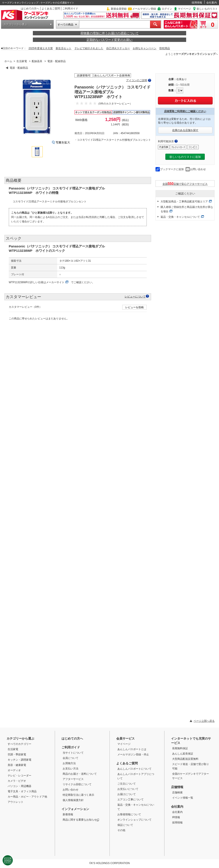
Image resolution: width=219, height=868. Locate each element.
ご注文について (127, 784)
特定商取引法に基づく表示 (78, 795)
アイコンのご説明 (137, 80)
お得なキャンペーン (145, 48)
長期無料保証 (180, 748)
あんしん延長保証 (183, 754)
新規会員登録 (119, 9)
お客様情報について (129, 814)
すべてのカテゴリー (19, 744)
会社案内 (212, 3)
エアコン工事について (131, 800)
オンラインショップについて (134, 820)
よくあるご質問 (51, 9)
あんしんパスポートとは (132, 749)
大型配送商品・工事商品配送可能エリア (184, 202)
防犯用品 (165, 48)
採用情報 (197, 3)
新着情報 (68, 814)
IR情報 (176, 817)
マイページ (184, 9)
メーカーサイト (55, 282)
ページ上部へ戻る (204, 721)
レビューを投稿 (134, 307)
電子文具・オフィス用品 (22, 791)
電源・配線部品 (57, 61)
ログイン (167, 9)
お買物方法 (69, 763)
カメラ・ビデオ (17, 781)
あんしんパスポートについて (134, 769)
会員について (71, 758)
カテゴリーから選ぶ (15, 24)
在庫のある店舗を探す (185, 130)
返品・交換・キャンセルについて (180, 217)
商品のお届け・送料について (80, 774)
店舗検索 (177, 792)
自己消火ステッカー (118, 48)
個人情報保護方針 (73, 800)
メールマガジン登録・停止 (133, 755)
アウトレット (16, 802)
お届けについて (127, 794)
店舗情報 (177, 787)
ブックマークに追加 (172, 169)
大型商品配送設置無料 (185, 759)
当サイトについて (73, 753)
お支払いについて (128, 789)
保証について (125, 825)
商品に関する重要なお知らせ (81, 820)
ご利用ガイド (70, 9)
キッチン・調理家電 (19, 760)
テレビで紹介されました (89, 48)
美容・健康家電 (17, 765)
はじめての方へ (30, 9)
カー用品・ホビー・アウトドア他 (27, 797)
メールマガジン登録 (144, 9)
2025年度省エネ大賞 (41, 48)
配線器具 (37, 61)
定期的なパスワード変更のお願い (109, 40)
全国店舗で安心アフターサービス (185, 184)
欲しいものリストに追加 (185, 157)
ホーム (8, 61)
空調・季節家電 (17, 755)
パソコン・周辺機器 (19, 786)
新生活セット (64, 48)
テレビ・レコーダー (19, 776)
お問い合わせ (198, 169)
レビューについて (135, 296)
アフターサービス (73, 779)
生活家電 (22, 61)
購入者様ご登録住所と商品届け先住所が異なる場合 (187, 209)
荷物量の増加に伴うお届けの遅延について (109, 33)
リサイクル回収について (77, 784)
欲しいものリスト (207, 9)
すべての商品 (65, 25)
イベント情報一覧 (183, 798)
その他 (121, 830)
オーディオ (14, 770)
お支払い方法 (71, 769)
